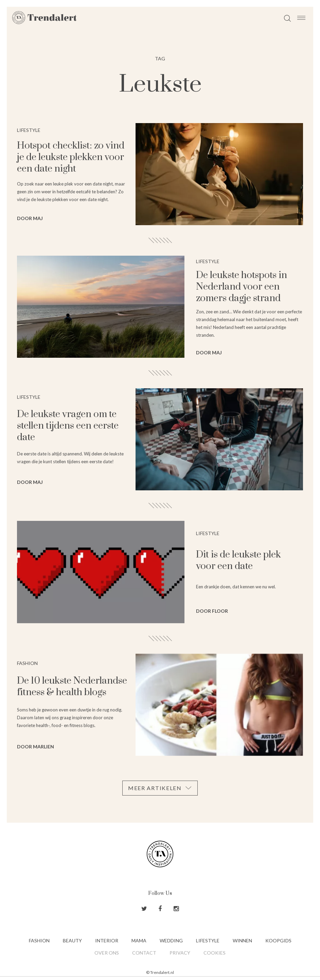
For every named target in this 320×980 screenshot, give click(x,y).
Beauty (72, 940)
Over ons (107, 953)
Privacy (180, 953)
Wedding (171, 940)
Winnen (242, 940)
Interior (107, 940)
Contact (144, 953)
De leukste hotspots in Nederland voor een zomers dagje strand (242, 287)
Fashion (39, 940)
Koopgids (278, 940)
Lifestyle (208, 940)
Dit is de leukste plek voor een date (238, 560)
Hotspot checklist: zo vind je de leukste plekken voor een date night (71, 157)
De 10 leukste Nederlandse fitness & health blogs (72, 687)
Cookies (215, 953)
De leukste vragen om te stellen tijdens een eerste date (68, 426)
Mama (139, 940)
